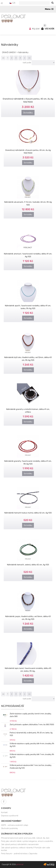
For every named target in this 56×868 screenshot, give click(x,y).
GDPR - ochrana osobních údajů (15, 825)
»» (29, 58)
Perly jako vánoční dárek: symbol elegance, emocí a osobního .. (28, 841)
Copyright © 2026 (13, 864)
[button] (49, 9)
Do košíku (28, 112)
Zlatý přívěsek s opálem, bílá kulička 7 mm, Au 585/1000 (32, 725)
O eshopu (6, 808)
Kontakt (4, 812)
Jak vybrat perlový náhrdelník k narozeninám (20, 844)
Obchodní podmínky (11, 821)
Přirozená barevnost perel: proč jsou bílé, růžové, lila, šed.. (25, 838)
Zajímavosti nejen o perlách (17, 834)
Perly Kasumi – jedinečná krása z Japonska (19, 854)
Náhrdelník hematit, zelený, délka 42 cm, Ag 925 (28, 563)
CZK (13, 3)
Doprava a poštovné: (10, 816)
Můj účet (35, 29)
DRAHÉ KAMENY (9, 52)
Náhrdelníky (23, 52)
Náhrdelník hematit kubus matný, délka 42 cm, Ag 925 (28, 511)
